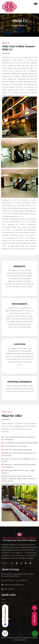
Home (14, 25)
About (4, 603)
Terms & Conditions (20, 640)
